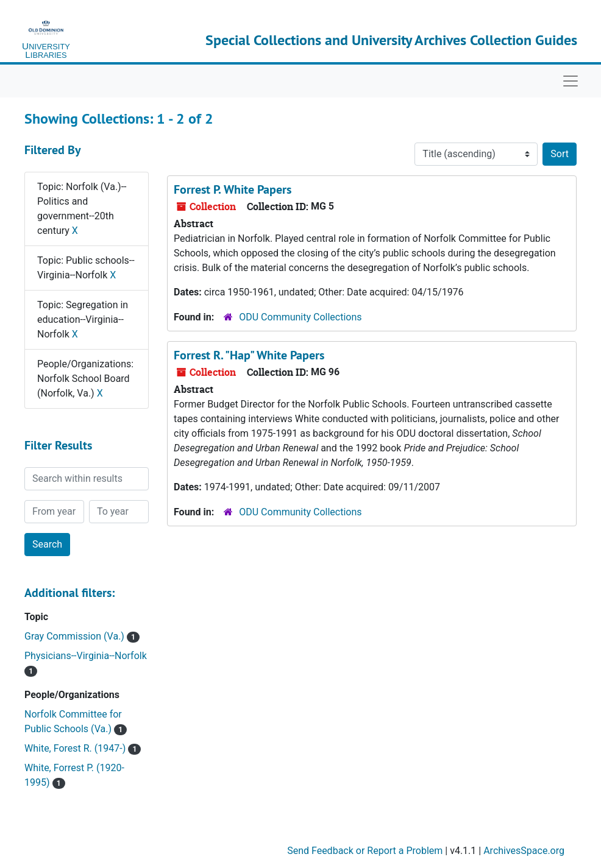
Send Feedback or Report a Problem (365, 851)
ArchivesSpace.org (524, 851)
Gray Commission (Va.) (76, 636)
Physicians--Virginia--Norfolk (86, 656)
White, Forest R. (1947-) (76, 748)
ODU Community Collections (300, 317)
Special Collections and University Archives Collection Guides (391, 40)
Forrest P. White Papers (233, 189)
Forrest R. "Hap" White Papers (249, 355)
